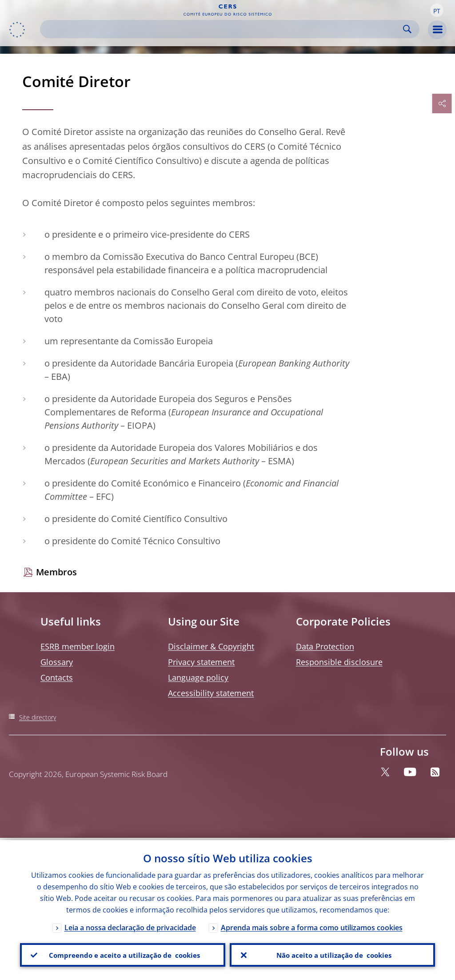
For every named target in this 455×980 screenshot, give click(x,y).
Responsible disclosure (339, 662)
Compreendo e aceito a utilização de (123, 954)
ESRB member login (78, 646)
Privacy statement (201, 662)
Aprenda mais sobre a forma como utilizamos (312, 925)
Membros (56, 572)
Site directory (38, 717)
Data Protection (325, 646)
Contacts (57, 677)
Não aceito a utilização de (332, 954)
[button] (437, 10)
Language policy (198, 677)
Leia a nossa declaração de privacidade (130, 925)
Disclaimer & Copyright (211, 646)
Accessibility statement (211, 693)
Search (407, 29)
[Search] (223, 29)
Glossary (57, 662)
